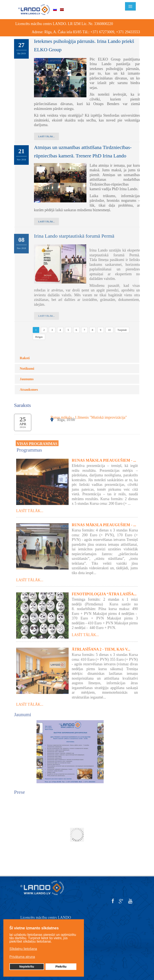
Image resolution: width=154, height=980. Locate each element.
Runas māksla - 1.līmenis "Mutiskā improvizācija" (89, 417)
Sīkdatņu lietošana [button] (23, 949)
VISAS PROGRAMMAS (37, 440)
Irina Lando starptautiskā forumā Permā (74, 232)
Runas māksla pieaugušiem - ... (104, 457)
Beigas (39, 337)
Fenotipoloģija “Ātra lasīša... (104, 591)
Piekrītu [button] (61, 967)
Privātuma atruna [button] (22, 957)
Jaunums (27, 379)
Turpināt (122, 330)
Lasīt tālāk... (46, 136)
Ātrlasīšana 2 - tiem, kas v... (101, 646)
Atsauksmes (29, 390)
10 (109, 330)
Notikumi (27, 369)
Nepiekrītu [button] (27, 967)
